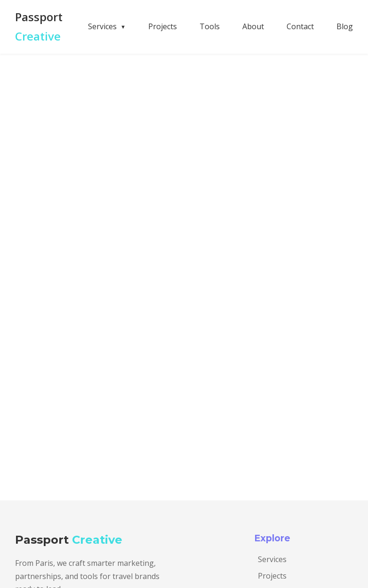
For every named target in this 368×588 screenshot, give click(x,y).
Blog (345, 26)
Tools (210, 26)
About (253, 26)
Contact (300, 26)
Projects (163, 26)
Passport (39, 26)
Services (272, 559)
